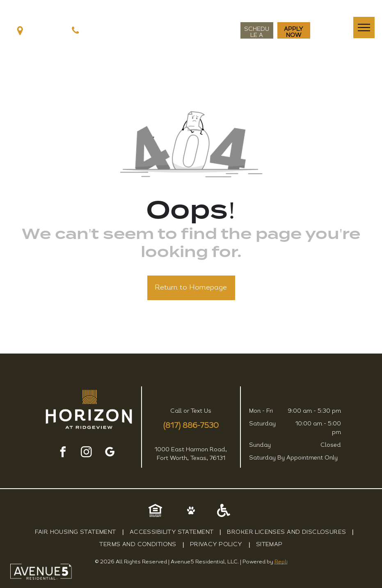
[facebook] (63, 453)
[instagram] (86, 453)
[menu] (364, 28)
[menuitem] (76, 532)
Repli (281, 562)
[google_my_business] (110, 453)
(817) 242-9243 (104, 31)
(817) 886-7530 (191, 426)
